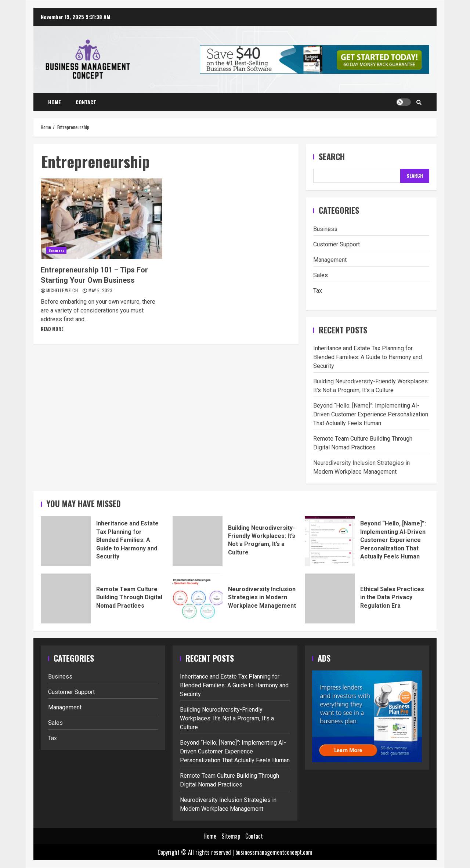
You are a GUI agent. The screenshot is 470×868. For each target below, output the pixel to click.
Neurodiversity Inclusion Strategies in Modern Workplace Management (198, 598)
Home (55, 102)
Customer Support (337, 244)
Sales (321, 275)
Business (56, 250)
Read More (52, 329)
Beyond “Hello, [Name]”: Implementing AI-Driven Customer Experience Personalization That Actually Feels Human (371, 414)
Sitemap (231, 836)
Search (332, 157)
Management (330, 260)
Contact (86, 102)
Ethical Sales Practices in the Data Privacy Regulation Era (330, 598)
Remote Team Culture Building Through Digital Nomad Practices (66, 598)
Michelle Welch (63, 290)
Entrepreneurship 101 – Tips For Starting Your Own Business (102, 219)
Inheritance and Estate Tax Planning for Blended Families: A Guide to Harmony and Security (368, 357)
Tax (318, 291)
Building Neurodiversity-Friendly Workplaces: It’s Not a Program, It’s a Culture (198, 541)
